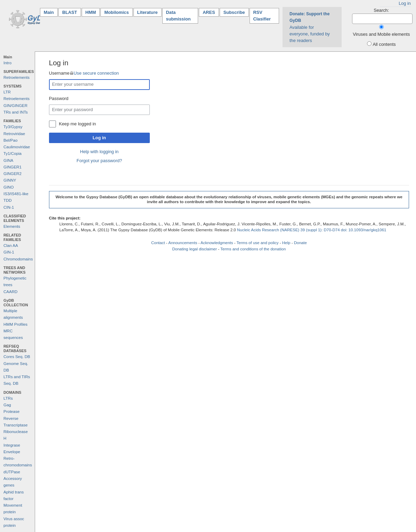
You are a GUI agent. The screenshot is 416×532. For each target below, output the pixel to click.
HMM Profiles (15, 324)
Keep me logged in (77, 124)
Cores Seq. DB (17, 357)
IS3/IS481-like (16, 194)
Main (51, 12)
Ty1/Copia (13, 153)
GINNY (10, 180)
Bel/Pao (10, 140)
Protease (11, 412)
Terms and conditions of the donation (253, 249)
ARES (209, 12)
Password (59, 98)
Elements (12, 226)
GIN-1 (9, 252)
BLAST (70, 12)
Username (84, 73)
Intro (7, 63)
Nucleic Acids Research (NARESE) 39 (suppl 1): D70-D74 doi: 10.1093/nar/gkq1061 (312, 230)
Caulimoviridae (17, 147)
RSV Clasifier (262, 16)
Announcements (183, 243)
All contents (384, 44)
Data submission (178, 16)
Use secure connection (96, 73)
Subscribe (234, 12)
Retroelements (17, 77)
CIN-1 (9, 207)
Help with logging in (99, 152)
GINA (8, 160)
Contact (158, 243)
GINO (9, 187)
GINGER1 (13, 167)
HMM (91, 12)
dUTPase (12, 472)
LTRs (8, 398)
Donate (300, 243)
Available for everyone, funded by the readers (310, 27)
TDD (8, 200)
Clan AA (11, 246)
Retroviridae (14, 134)
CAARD (10, 292)
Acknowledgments (217, 243)
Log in (405, 3)
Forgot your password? (99, 161)
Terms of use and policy (258, 243)
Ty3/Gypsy (13, 127)
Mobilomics (116, 12)
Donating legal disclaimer (194, 249)
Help (286, 243)
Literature (148, 12)
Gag (7, 405)
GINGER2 (13, 174)
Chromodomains (18, 259)
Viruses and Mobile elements (381, 34)
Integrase (12, 445)
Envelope (12, 452)
